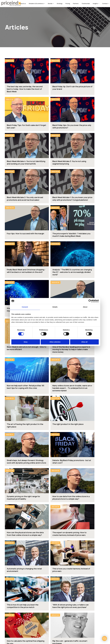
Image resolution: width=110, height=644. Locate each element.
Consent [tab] (25, 307)
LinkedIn (65, 630)
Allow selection (55, 342)
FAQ (59, 594)
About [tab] (85, 307)
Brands (50, 4)
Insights (95, 4)
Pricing (68, 4)
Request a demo (63, 531)
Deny (26, 342)
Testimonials (86, 4)
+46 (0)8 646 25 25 (13, 607)
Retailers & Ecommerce (36, 4)
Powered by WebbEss (96, 637)
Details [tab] (55, 307)
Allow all (84, 342)
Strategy (60, 4)
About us (23, 4)
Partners (76, 4)
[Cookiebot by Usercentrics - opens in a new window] (90, 301)
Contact (105, 4)
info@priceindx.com (13, 610)
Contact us (46, 531)
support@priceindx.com (15, 613)
